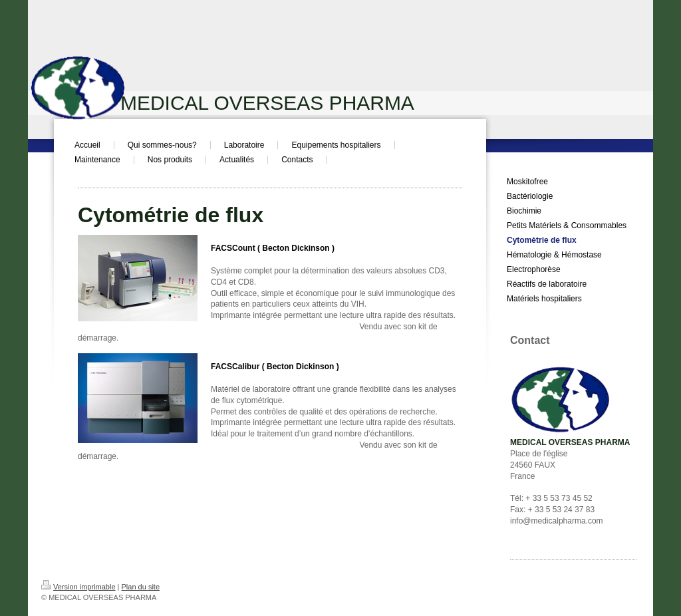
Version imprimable (78, 587)
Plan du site (141, 587)
